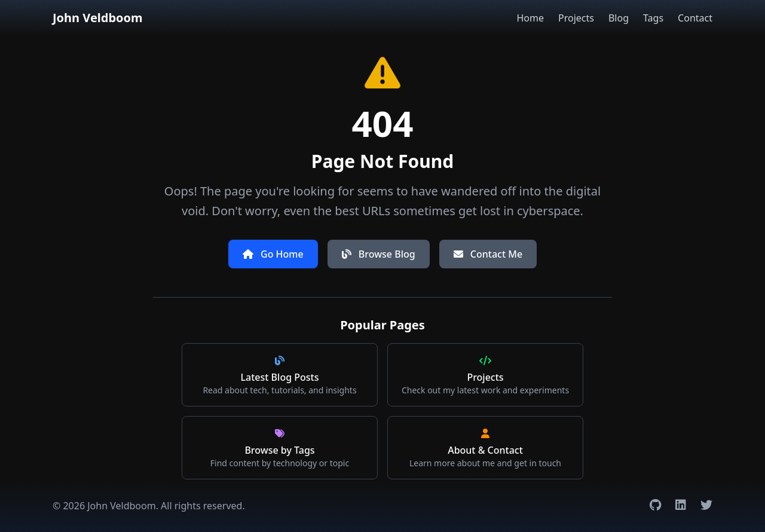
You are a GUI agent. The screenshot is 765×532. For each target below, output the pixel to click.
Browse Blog (379, 254)
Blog (619, 18)
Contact (695, 18)
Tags (653, 18)
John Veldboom (98, 18)
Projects (576, 18)
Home (530, 18)
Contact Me (488, 254)
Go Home (273, 254)
